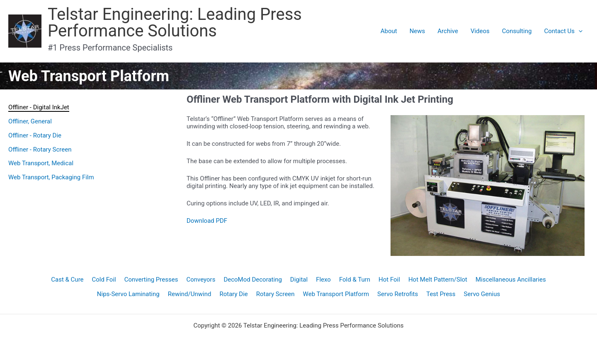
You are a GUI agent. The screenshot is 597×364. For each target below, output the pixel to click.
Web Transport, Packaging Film (51, 177)
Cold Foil (104, 280)
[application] (579, 31)
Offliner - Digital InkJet (39, 107)
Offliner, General (30, 121)
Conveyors (201, 280)
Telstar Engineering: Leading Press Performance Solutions (175, 23)
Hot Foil (389, 280)
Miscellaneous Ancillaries (511, 280)
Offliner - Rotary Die (35, 135)
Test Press (441, 294)
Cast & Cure (67, 280)
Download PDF (207, 221)
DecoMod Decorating (252, 280)
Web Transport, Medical (41, 163)
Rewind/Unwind (190, 294)
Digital (299, 280)
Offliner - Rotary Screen (40, 149)
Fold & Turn (355, 280)
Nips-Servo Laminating (128, 294)
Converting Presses (151, 280)
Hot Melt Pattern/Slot (438, 280)
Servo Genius (482, 294)
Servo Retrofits (398, 294)
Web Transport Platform (336, 294)
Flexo (323, 280)
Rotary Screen (275, 294)
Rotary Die (233, 294)
